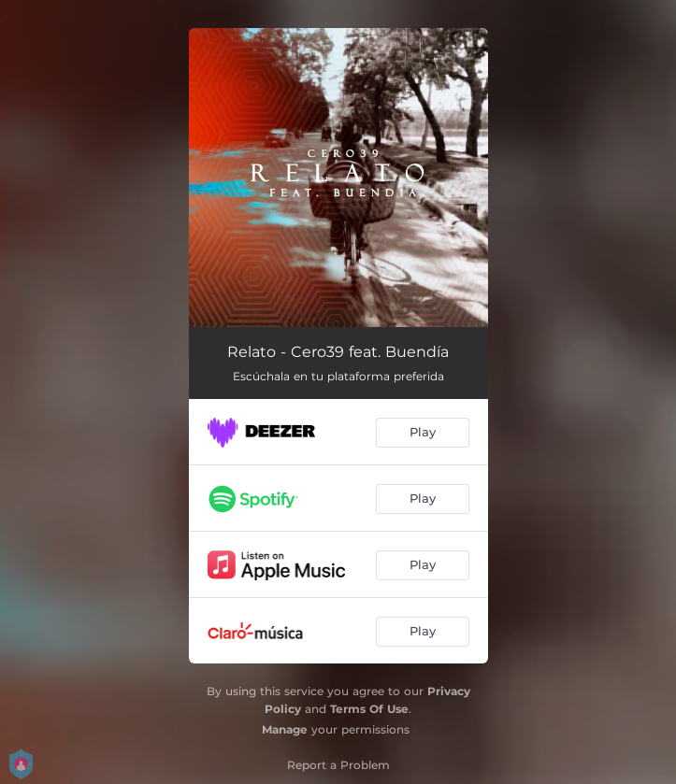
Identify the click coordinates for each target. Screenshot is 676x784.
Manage (285, 729)
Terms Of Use (369, 709)
